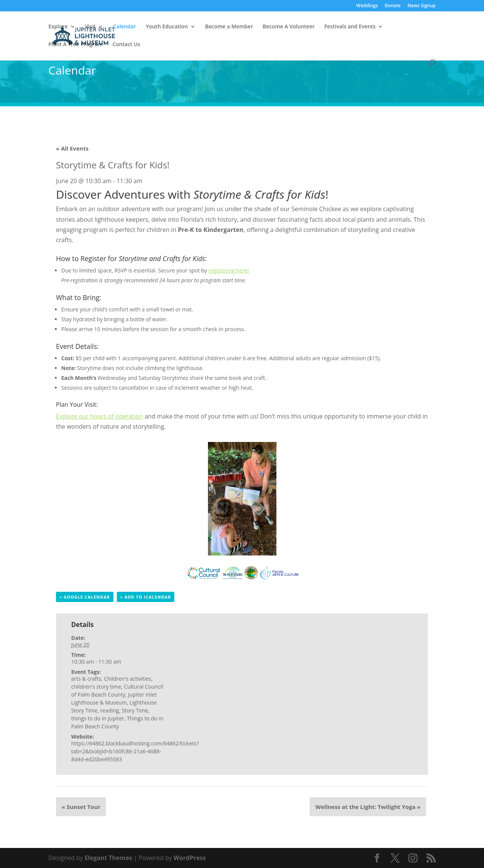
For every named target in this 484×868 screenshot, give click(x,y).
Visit (90, 27)
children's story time (96, 687)
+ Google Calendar (85, 597)
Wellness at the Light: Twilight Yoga (368, 807)
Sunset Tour (81, 807)
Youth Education (167, 27)
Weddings (367, 6)
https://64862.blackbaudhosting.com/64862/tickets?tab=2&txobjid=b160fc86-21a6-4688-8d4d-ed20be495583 (135, 751)
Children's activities (128, 679)
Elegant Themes (109, 858)
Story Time (135, 710)
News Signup (422, 6)
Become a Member (229, 27)
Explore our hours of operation (99, 416)
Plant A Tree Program (76, 45)
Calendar (125, 27)
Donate (392, 6)
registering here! (229, 270)
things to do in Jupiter (98, 718)
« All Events (72, 148)
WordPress (190, 858)
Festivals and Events (350, 27)
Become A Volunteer (289, 27)
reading (110, 710)
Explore (58, 27)
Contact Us (126, 45)
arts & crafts (86, 679)
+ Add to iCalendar (146, 597)
